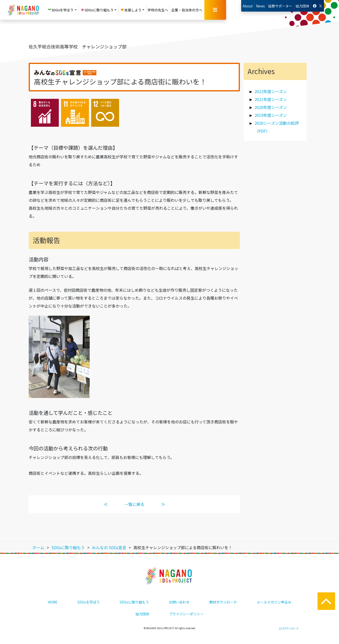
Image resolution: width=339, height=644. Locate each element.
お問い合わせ (179, 602)
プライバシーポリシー (186, 614)
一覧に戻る (134, 504)
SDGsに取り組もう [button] (97, 10)
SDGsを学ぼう (89, 602)
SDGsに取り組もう (134, 602)
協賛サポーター (280, 6)
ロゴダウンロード (289, 628)
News (260, 6)
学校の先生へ (158, 10)
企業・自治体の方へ (187, 10)
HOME (53, 602)
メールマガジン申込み (274, 602)
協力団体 (302, 6)
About (248, 6)
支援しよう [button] (131, 10)
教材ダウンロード (223, 602)
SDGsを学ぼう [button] (61, 10)
